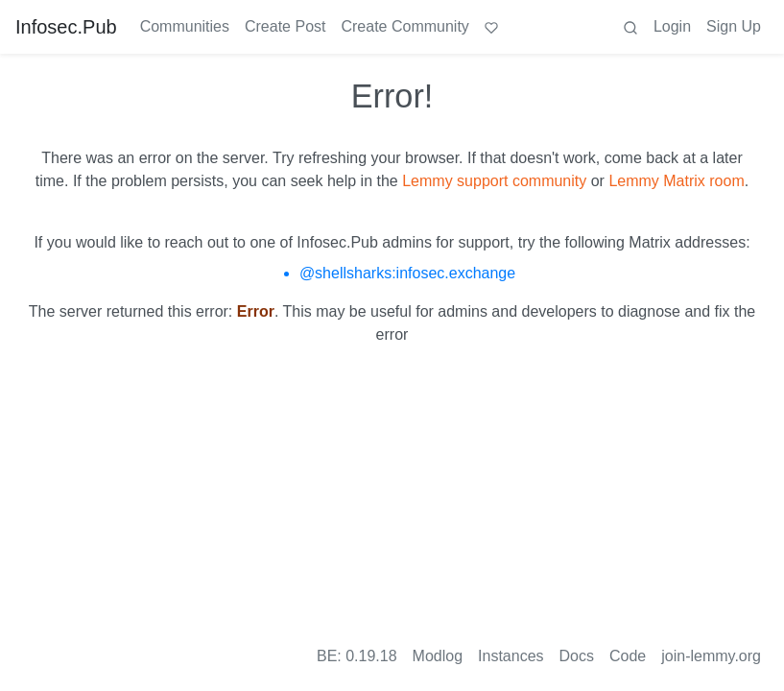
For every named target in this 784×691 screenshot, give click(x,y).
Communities (185, 26)
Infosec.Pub (66, 27)
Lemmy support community (494, 181)
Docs (577, 656)
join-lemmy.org (711, 656)
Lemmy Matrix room (676, 181)
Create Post (285, 26)
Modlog (438, 656)
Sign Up (734, 26)
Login (672, 26)
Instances (511, 656)
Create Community (404, 26)
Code (628, 656)
